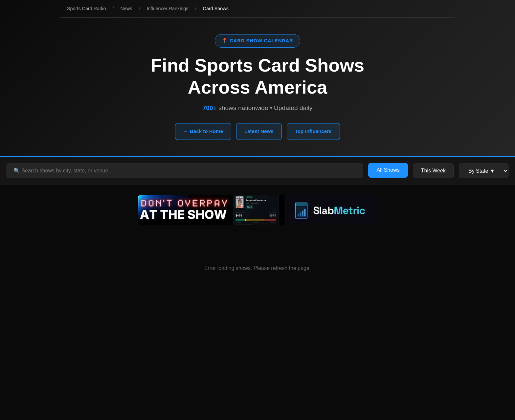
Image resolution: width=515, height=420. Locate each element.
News (126, 9)
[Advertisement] (257, 361)
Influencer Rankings (167, 9)
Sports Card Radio (86, 9)
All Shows (388, 170)
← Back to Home (203, 131)
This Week (433, 171)
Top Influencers (313, 131)
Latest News (259, 131)
